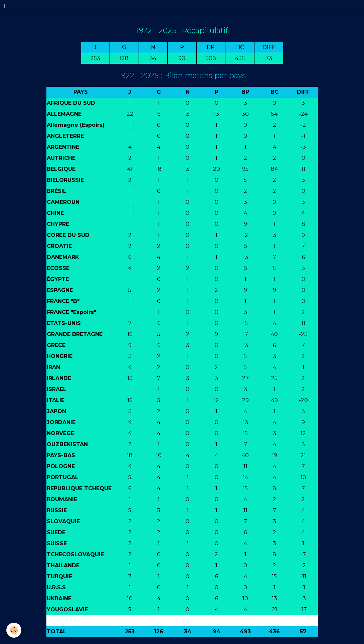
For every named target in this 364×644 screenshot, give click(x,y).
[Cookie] (14, 630)
